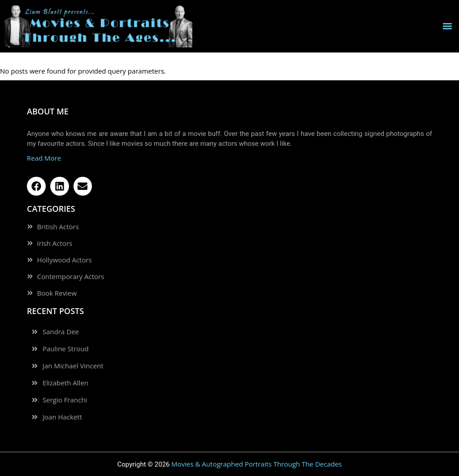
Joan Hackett (62, 417)
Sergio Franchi (65, 400)
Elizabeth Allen (65, 383)
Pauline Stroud (66, 349)
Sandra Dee (61, 332)
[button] (447, 26)
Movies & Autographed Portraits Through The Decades (256, 464)
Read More (44, 158)
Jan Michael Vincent (73, 366)
